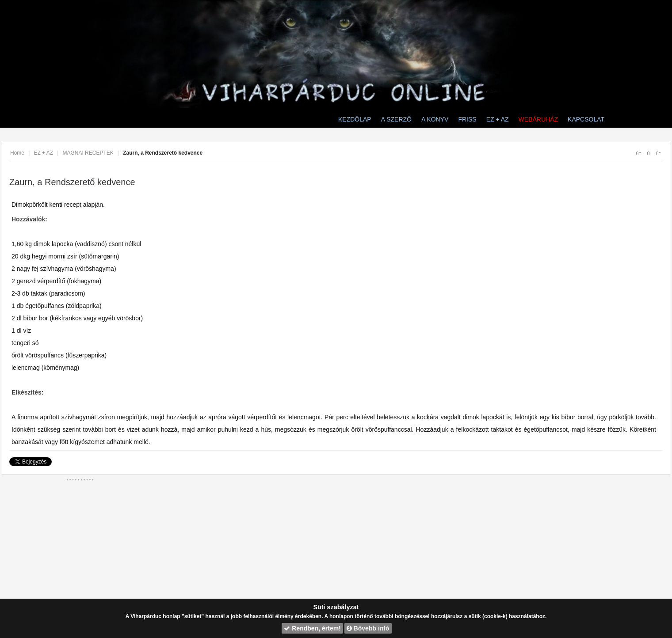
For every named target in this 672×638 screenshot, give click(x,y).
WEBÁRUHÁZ (538, 119)
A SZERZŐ (396, 119)
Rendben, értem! (312, 628)
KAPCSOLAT (586, 119)
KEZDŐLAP (355, 119)
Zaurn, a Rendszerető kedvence (72, 182)
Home (17, 153)
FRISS (467, 119)
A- (658, 153)
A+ (638, 153)
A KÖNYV (435, 119)
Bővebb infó (368, 628)
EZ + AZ (498, 119)
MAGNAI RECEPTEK (88, 153)
